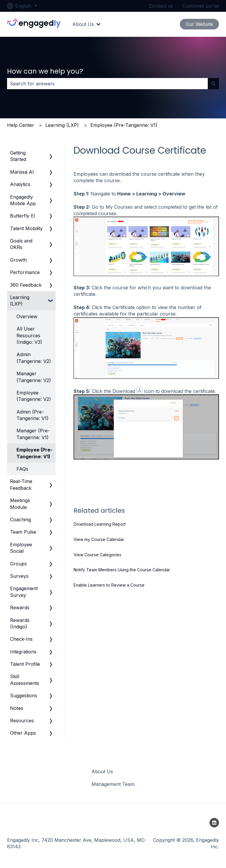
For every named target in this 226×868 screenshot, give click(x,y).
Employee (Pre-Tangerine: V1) (124, 125)
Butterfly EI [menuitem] (23, 216)
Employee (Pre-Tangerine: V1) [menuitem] (34, 453)
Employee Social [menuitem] (21, 548)
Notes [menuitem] (17, 708)
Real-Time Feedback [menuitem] (21, 484)
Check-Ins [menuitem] (21, 639)
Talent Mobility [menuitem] (26, 228)
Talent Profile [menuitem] (25, 664)
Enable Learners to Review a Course (109, 585)
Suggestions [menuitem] (24, 696)
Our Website (199, 24)
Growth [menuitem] (18, 260)
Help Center (21, 125)
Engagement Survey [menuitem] (24, 592)
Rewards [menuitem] (20, 608)
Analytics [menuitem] (20, 184)
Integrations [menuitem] (23, 652)
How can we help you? (45, 71)
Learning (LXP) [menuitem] (20, 301)
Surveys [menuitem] (19, 576)
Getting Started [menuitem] (18, 156)
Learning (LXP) (62, 125)
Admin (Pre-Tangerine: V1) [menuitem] (33, 415)
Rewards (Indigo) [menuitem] (20, 623)
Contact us (161, 6)
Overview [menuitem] (27, 316)
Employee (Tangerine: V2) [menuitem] (34, 396)
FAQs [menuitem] (22, 469)
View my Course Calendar (99, 539)
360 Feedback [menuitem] (26, 285)
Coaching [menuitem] (20, 520)
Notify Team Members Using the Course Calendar (122, 570)
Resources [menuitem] (22, 721)
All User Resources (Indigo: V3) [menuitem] (29, 335)
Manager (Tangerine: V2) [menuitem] (34, 377)
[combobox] (107, 84)
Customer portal (201, 6)
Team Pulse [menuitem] (23, 532)
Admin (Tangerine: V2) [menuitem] (34, 358)
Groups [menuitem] (18, 564)
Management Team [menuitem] (113, 784)
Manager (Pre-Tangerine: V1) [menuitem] (33, 434)
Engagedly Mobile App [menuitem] (23, 200)
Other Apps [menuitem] (23, 733)
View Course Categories (97, 555)
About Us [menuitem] (102, 771)
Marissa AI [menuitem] (22, 172)
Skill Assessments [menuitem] (25, 680)
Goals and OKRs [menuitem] (21, 244)
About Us (83, 24)
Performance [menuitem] (25, 272)
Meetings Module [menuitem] (20, 504)
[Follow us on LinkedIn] (214, 823)
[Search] (213, 84)
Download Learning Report (100, 524)
